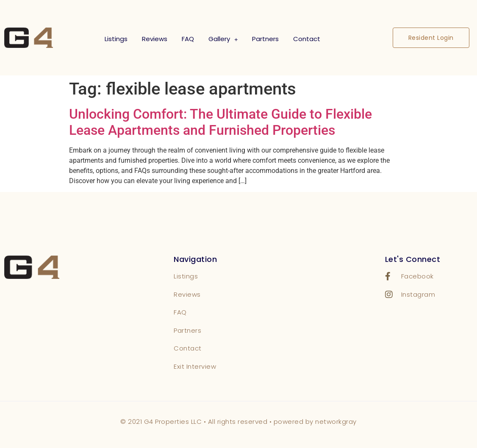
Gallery (223, 39)
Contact (307, 39)
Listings (116, 39)
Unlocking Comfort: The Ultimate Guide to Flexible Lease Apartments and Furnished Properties (220, 122)
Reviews (155, 39)
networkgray (336, 422)
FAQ (188, 39)
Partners (265, 39)
